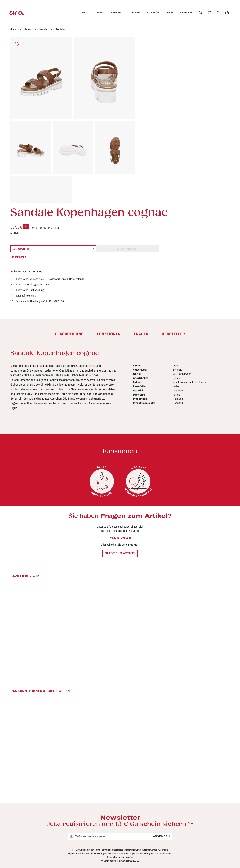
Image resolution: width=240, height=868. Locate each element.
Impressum (151, 785)
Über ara (149, 804)
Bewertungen (95, 823)
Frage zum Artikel (120, 451)
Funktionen (94, 772)
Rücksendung (96, 811)
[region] (73, 120)
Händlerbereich (153, 811)
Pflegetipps (94, 804)
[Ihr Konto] (218, 13)
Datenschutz (151, 778)
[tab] (69, 233)
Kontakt (91, 791)
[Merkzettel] (209, 13)
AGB (146, 772)
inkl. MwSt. (147, 86)
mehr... (225, 816)
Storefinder (150, 798)
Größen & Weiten (98, 785)
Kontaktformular (48, 797)
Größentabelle (150, 109)
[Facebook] (204, 774)
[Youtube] (215, 774)
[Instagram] (204, 786)
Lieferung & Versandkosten (105, 798)
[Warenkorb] (226, 13)
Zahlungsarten (96, 817)
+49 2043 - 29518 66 (120, 436)
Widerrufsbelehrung (157, 791)
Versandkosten (163, 860)
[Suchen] (200, 13)
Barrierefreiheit (97, 830)
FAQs (90, 778)
